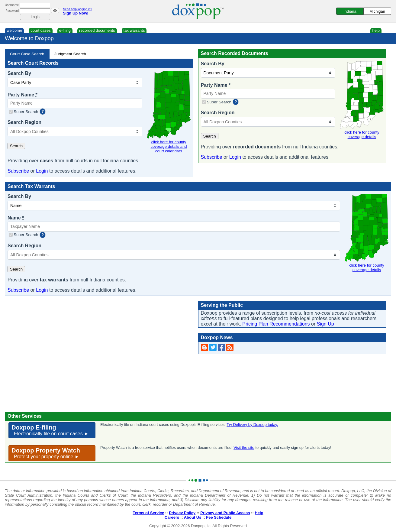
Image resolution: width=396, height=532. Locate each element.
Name (16, 218)
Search (16, 146)
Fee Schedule (219, 517)
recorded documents (97, 30)
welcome (14, 30)
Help (259, 513)
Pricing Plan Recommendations (276, 324)
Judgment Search (70, 54)
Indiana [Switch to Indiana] (350, 11)
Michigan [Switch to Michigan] (377, 11)
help (376, 30)
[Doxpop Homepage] (198, 11)
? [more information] (43, 111)
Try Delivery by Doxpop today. (252, 425)
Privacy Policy (182, 513)
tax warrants (134, 30)
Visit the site (244, 448)
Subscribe (18, 171)
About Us (193, 517)
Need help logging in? (77, 9)
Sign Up (325, 324)
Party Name (23, 95)
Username (12, 5)
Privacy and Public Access (225, 513)
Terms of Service (148, 513)
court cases (40, 30)
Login (42, 171)
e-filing (65, 30)
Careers (172, 517)
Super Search (26, 112)
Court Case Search (27, 54)
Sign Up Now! (76, 13)
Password (12, 11)
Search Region (24, 122)
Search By (19, 73)
